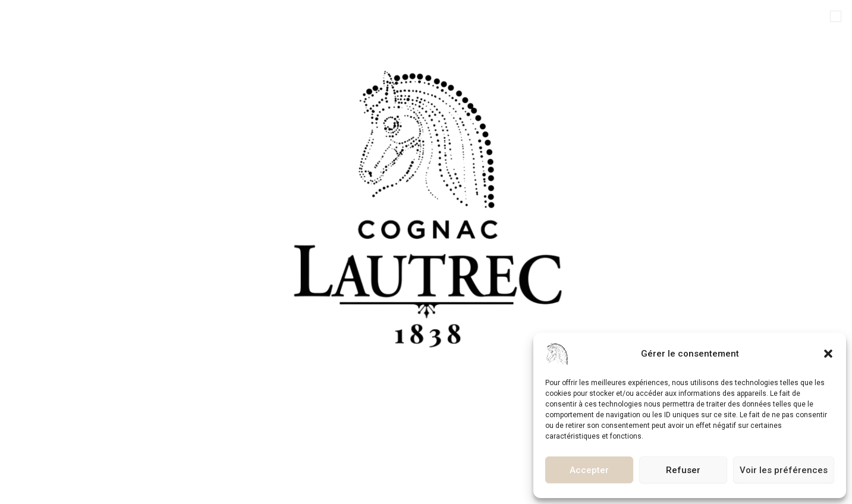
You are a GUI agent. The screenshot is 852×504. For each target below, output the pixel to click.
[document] (426, 252)
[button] (828, 354)
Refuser (683, 470)
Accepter (589, 470)
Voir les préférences (784, 470)
